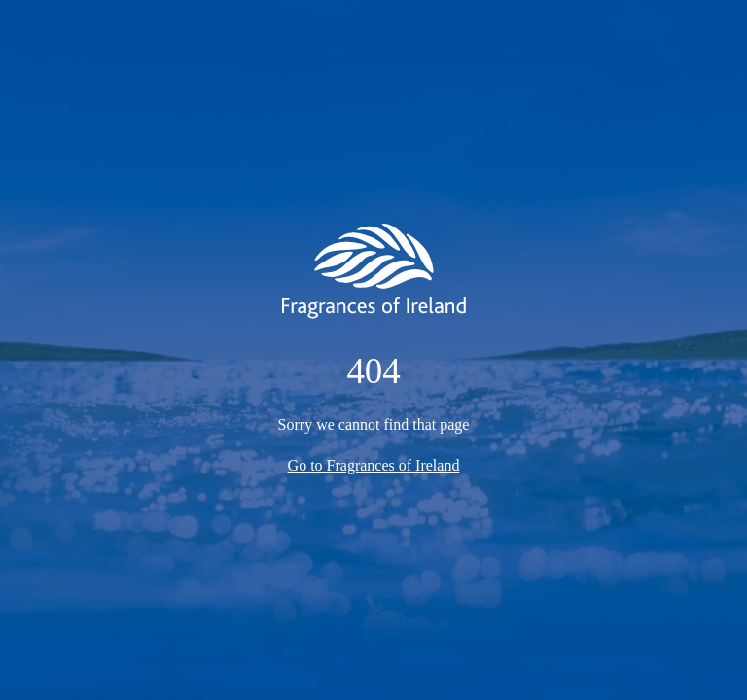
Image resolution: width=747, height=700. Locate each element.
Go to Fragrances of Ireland (374, 465)
